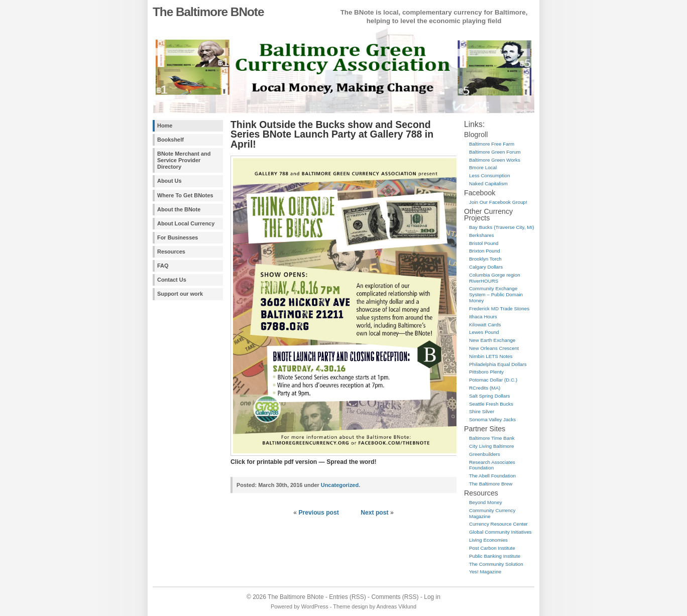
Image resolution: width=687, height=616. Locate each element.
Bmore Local (483, 167)
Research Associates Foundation (492, 465)
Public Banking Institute (495, 556)
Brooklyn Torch (485, 259)
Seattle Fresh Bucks (491, 404)
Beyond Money (486, 502)
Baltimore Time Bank (492, 438)
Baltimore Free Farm (492, 144)
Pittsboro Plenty (486, 372)
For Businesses (178, 237)
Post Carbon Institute (492, 548)
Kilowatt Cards (485, 325)
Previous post (318, 513)
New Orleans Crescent (494, 348)
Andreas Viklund (396, 606)
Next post (374, 513)
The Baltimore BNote (208, 12)
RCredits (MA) (485, 388)
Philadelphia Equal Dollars (498, 364)
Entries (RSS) (347, 597)
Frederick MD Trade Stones (499, 309)
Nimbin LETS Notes (491, 356)
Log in (432, 597)
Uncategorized (340, 485)
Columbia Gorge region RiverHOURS (495, 278)
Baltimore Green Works (495, 160)
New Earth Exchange (492, 340)
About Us (169, 181)
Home (165, 126)
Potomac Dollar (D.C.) (493, 380)
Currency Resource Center (498, 524)
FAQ (163, 266)
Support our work (180, 294)
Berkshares (482, 235)
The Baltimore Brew (491, 484)
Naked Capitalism (488, 183)
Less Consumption (489, 175)
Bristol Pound (484, 243)
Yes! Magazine (485, 572)
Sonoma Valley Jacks (492, 419)
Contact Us (172, 280)
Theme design (350, 606)
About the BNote (179, 209)
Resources (171, 252)
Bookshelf (170, 140)
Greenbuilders (485, 454)
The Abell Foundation (492, 476)
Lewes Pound (484, 332)
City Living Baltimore (492, 446)
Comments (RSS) (395, 597)
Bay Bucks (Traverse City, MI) (501, 227)
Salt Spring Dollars (489, 396)
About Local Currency (186, 223)
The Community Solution (496, 564)
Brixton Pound (485, 251)
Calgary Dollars (486, 267)
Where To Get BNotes (185, 195)
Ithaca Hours (483, 317)
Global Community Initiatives (500, 532)
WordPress (315, 606)
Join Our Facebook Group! (498, 202)
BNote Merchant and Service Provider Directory (184, 160)
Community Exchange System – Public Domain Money (496, 294)
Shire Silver (482, 411)
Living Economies (488, 540)
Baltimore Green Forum (495, 152)
